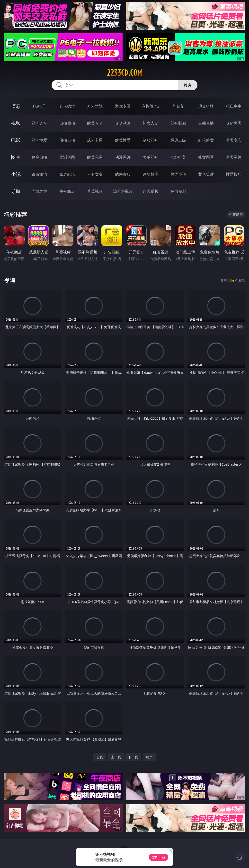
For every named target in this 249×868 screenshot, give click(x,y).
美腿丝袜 (151, 157)
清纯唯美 (178, 157)
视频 (16, 123)
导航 (16, 191)
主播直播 (206, 123)
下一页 (133, 757)
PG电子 (39, 106)
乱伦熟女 (206, 140)
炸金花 (178, 106)
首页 (100, 757)
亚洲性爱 (39, 140)
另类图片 (234, 157)
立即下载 (159, 857)
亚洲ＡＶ (39, 123)
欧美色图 (95, 157)
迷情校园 (151, 174)
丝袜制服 (178, 123)
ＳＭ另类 (234, 123)
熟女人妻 (151, 123)
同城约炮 (39, 191)
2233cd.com (124, 73)
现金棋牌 (206, 106)
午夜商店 (67, 191)
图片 (16, 157)
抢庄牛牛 (234, 106)
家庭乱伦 (67, 174)
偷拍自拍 (67, 140)
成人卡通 (95, 140)
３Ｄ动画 (123, 123)
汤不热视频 (123, 191)
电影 (16, 140)
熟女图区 (206, 157)
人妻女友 (95, 174)
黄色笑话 (206, 174)
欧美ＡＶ (95, 123)
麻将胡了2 (150, 106)
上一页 (116, 757)
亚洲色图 (67, 157)
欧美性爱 (123, 140)
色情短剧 (178, 191)
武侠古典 (123, 174)
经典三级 (178, 140)
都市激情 (39, 174)
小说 (16, 174)
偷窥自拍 (39, 157)
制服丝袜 (151, 140)
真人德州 (67, 106)
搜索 (188, 85)
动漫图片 (123, 157)
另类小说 (178, 174)
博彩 (16, 106)
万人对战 (95, 106)
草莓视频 (95, 191)
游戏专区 (123, 106)
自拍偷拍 (67, 123)
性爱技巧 (234, 174)
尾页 (149, 757)
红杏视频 (151, 191)
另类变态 (234, 140)
